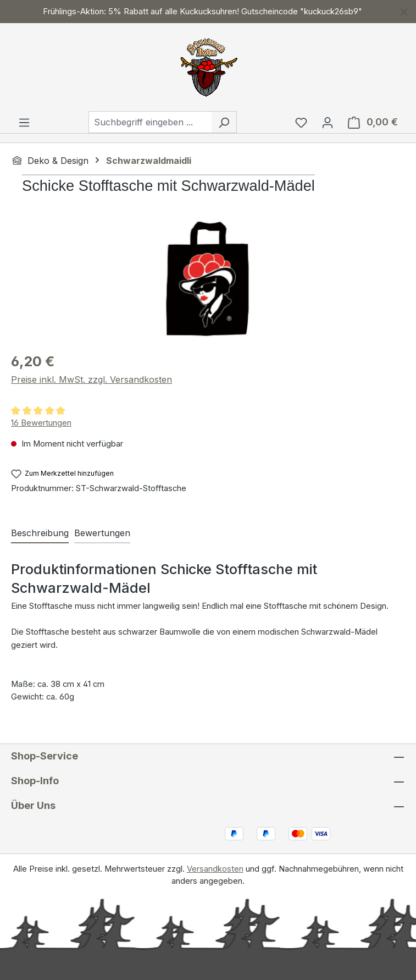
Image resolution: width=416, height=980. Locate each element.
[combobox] (150, 122)
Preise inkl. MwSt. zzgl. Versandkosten (91, 379)
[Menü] (24, 122)
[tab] (40, 533)
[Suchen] (224, 122)
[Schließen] (404, 10)
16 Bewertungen (41, 423)
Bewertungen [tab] (102, 533)
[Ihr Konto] (328, 122)
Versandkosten (215, 869)
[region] (208, 12)
